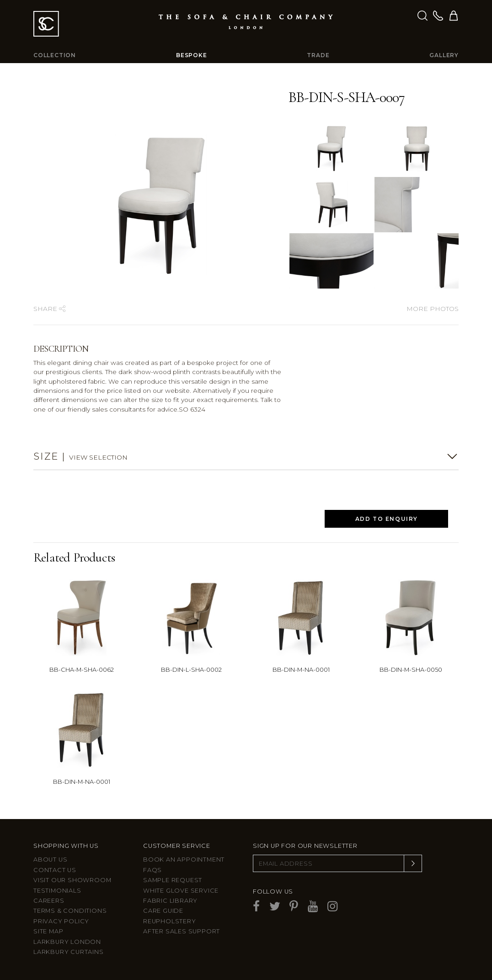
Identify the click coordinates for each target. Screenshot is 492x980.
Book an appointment (184, 860)
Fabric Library (170, 901)
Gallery (444, 55)
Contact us (55, 870)
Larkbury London (67, 942)
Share (49, 309)
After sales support (182, 931)
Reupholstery (170, 921)
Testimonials (57, 891)
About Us (50, 860)
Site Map (48, 931)
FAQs (152, 870)
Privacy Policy (61, 921)
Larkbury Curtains (69, 952)
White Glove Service (181, 891)
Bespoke (192, 55)
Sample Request (173, 880)
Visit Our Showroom (72, 880)
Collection (55, 55)
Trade (318, 55)
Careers (49, 901)
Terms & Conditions (70, 911)
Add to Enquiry (387, 519)
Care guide (163, 911)
